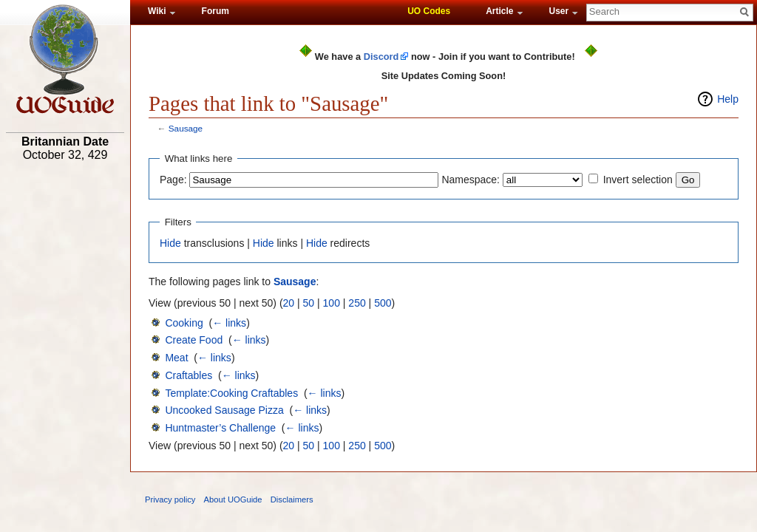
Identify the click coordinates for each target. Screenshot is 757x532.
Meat (176, 358)
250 (357, 303)
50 (309, 303)
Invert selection (638, 180)
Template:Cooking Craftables (231, 393)
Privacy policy (170, 499)
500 (383, 303)
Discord (381, 57)
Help (728, 99)
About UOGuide (233, 499)
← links (229, 323)
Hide (170, 243)
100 (332, 303)
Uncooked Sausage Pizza (224, 410)
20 (289, 303)
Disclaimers (292, 499)
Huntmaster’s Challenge (220, 428)
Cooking (184, 323)
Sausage (186, 128)
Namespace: (471, 180)
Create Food (194, 340)
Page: (173, 180)
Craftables (189, 375)
